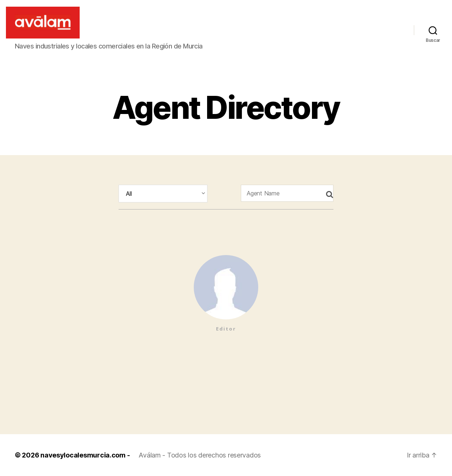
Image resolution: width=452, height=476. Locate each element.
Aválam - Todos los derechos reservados (200, 455)
